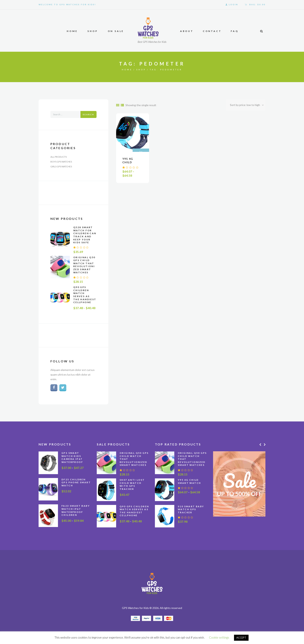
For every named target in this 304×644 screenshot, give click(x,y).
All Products (59, 157)
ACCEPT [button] (241, 638)
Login (233, 4)
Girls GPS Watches (61, 166)
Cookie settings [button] (219, 637)
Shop (141, 70)
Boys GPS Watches (61, 162)
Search (89, 114)
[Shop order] (246, 105)
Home (127, 70)
